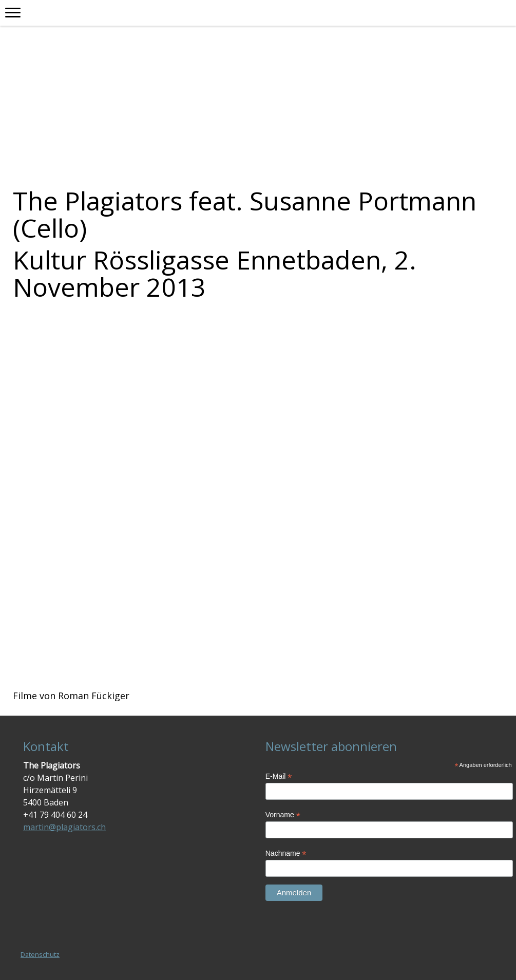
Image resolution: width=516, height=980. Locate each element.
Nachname (286, 853)
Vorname (283, 815)
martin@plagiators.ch (64, 827)
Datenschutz (40, 954)
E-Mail (279, 776)
